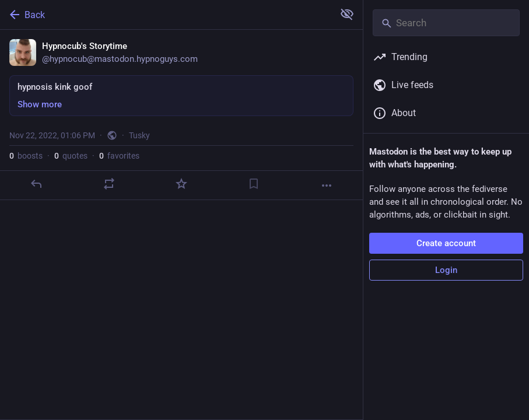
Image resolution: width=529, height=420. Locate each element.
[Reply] (36, 184)
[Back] (166, 15)
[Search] (446, 23)
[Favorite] (181, 184)
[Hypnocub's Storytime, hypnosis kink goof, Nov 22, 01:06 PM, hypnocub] (181, 115)
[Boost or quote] (109, 184)
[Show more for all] (347, 14)
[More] (327, 185)
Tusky (139, 135)
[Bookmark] (254, 184)
